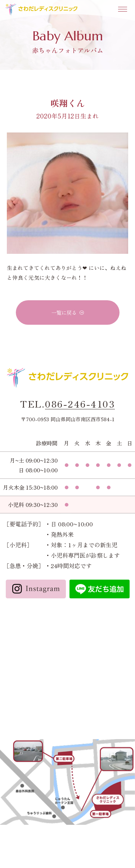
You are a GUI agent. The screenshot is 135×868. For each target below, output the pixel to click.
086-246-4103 (80, 404)
